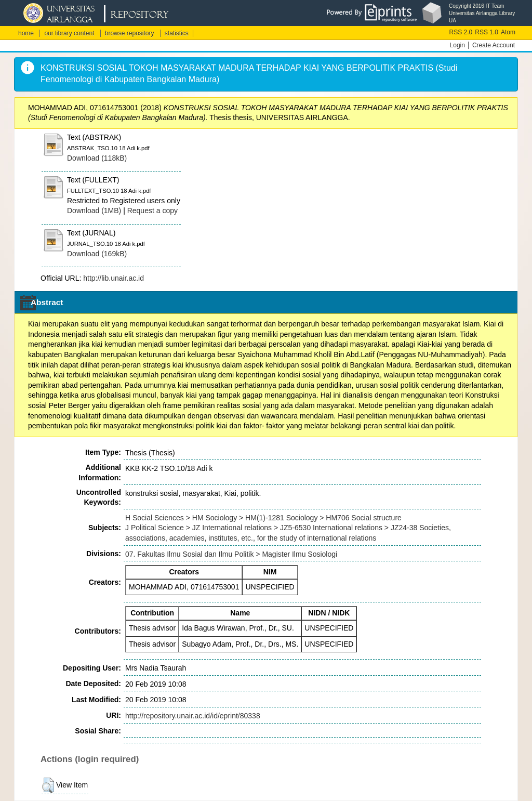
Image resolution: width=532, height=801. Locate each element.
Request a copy (152, 211)
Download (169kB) (97, 254)
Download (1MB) (94, 211)
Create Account (494, 45)
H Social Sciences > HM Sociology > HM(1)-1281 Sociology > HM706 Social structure (263, 518)
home (26, 33)
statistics (177, 33)
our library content (69, 33)
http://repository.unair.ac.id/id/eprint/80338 (193, 716)
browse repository (130, 33)
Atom (508, 32)
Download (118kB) (97, 158)
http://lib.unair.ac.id (114, 278)
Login (457, 45)
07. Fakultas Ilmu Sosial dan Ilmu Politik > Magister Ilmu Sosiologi (231, 554)
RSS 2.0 (461, 32)
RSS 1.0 (487, 32)
